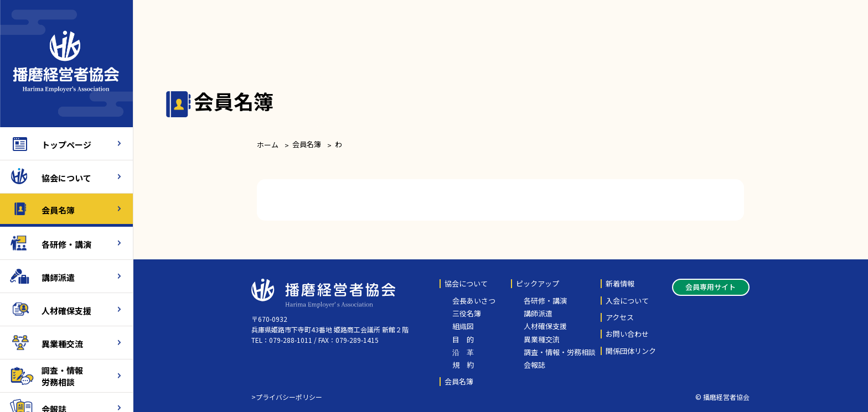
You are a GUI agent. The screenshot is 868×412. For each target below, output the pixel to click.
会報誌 (534, 365)
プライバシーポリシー (289, 397)
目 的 (463, 340)
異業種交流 (62, 343)
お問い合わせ (627, 334)
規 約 (463, 365)
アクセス (620, 317)
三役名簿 (467, 314)
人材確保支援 (66, 309)
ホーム (268, 145)
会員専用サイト (711, 287)
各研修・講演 (66, 243)
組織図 (463, 326)
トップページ (66, 144)
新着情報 (620, 284)
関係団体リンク (631, 351)
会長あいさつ (474, 301)
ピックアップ (538, 284)
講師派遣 (58, 276)
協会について (66, 177)
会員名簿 (58, 209)
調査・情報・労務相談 (560, 352)
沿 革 (463, 352)
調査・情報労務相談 (62, 376)
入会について (627, 301)
